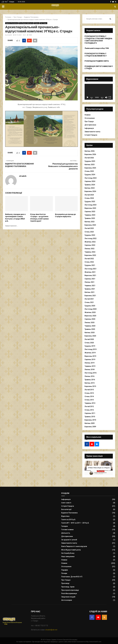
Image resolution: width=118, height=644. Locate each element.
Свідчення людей (68, 597)
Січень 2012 (89, 410)
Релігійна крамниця (69, 593)
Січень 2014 (89, 396)
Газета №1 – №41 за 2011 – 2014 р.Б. (75, 523)
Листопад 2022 (91, 238)
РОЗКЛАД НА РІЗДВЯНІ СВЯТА (97, 61)
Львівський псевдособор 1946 (97, 48)
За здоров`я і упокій (69, 540)
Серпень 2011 (90, 413)
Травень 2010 (90, 417)
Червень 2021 (90, 286)
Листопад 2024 (91, 178)
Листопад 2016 (91, 373)
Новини (37, 23)
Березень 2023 (90, 225)
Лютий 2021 (89, 299)
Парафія (65, 570)
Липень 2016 (89, 376)
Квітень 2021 (90, 292)
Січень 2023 (89, 232)
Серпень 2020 (90, 319)
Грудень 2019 (90, 346)
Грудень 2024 (90, 175)
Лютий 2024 (89, 195)
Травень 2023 (90, 218)
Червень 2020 (90, 326)
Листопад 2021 (91, 269)
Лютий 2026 (89, 158)
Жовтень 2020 (90, 312)
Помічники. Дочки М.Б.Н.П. (72, 577)
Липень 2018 (89, 369)
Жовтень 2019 (90, 353)
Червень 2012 (90, 403)
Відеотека (65, 516)
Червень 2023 (90, 215)
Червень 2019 (90, 366)
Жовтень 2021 (90, 272)
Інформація (89, 128)
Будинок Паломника (12, 23)
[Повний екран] (110, 97)
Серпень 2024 (90, 181)
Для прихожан (90, 125)
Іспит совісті (66, 503)
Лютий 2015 (89, 390)
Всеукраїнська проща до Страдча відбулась (66, 215)
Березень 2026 (90, 154)
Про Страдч (43, 23)
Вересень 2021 (90, 275)
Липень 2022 (89, 249)
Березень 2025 (90, 168)
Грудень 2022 (90, 235)
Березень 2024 (90, 191)
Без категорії (66, 509)
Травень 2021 (90, 289)
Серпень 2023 (90, 212)
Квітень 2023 (90, 222)
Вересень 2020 (90, 316)
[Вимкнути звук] (106, 97)
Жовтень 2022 (90, 242)
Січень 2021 (89, 302)
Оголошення (90, 118)
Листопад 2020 (91, 309)
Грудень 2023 (90, 202)
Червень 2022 (90, 252)
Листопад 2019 (91, 349)
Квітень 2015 (90, 383)
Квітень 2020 (90, 333)
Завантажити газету (92, 132)
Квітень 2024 (90, 188)
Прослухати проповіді (70, 590)
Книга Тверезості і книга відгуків (74, 546)
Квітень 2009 (90, 423)
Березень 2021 (90, 296)
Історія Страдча (91, 135)
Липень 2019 (89, 363)
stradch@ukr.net (51, 630)
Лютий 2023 (89, 228)
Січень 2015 (89, 393)
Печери (64, 573)
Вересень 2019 (90, 356)
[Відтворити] (88, 97)
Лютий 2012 (89, 406)
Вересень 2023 (90, 208)
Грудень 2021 (90, 265)
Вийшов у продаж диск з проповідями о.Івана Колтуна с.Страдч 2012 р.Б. (15, 218)
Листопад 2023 (91, 205)
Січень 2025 (89, 171)
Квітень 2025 (90, 165)
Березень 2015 (90, 386)
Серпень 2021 (90, 279)
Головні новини (67, 530)
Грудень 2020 (90, 306)
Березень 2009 (90, 427)
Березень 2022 (90, 255)
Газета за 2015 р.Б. (69, 520)
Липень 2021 (89, 282)
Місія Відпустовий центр (26, 23)
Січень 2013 (89, 400)
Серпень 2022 (90, 245)
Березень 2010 (90, 420)
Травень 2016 (90, 380)
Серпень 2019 (90, 359)
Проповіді (65, 583)
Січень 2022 (89, 262)
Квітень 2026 (90, 151)
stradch (10, 35)
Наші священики (68, 556)
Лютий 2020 (89, 339)
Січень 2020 (89, 343)
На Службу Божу (68, 553)
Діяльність (66, 533)
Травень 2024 (90, 185)
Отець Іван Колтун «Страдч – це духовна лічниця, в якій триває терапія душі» (39, 218)
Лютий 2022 (89, 259)
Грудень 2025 (90, 161)
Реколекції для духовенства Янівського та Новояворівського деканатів (63, 166)
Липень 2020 (89, 323)
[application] (99, 92)
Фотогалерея (67, 600)
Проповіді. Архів (68, 587)
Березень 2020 (90, 336)
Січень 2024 (89, 198)
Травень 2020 (90, 329)
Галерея (65, 526)
